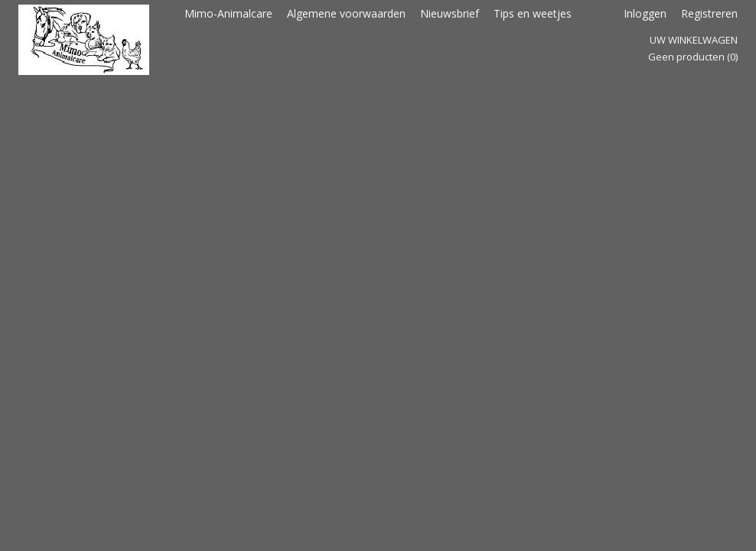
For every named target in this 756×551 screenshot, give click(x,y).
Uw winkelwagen (694, 40)
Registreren (709, 13)
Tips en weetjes (533, 13)
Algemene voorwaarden (346, 13)
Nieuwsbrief (450, 13)
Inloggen (645, 13)
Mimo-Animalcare (228, 13)
